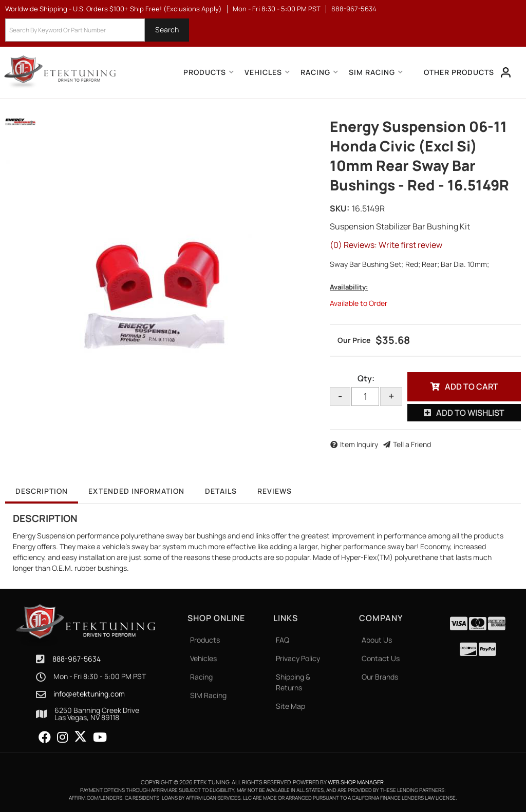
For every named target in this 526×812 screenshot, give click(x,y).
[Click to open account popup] (506, 72)
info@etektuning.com (89, 694)
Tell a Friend (412, 444)
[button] (97, 30)
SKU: (340, 208)
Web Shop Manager (356, 782)
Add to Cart (472, 386)
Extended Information (136, 491)
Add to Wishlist (470, 413)
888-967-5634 (77, 659)
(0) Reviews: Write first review (386, 245)
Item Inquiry (359, 444)
